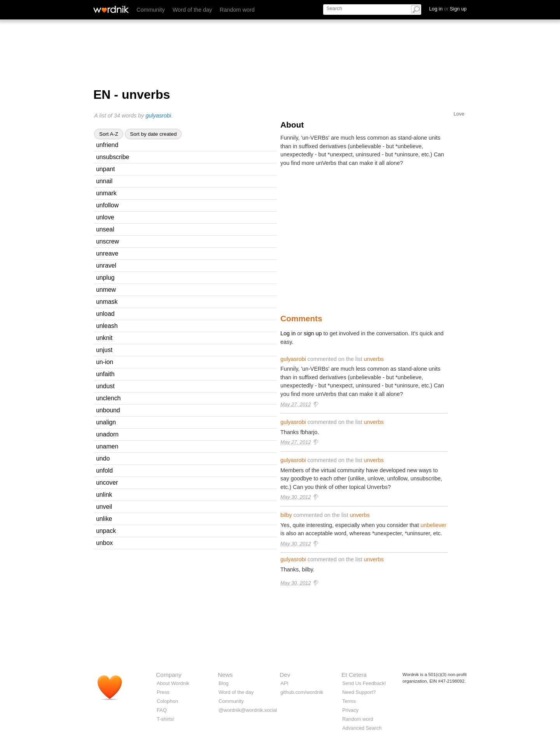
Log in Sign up (448, 9)
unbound (108, 410)
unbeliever (433, 525)
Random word (237, 10)
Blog (224, 683)
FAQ (162, 710)
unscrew (108, 241)
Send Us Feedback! (364, 683)
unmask (107, 302)
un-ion (105, 362)
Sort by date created (153, 134)
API (284, 683)
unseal (105, 229)
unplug (105, 278)
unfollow (107, 205)
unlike (104, 519)
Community (151, 10)
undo (103, 458)
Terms (349, 701)
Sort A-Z (109, 134)
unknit (104, 338)
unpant (105, 169)
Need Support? (359, 692)
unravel (106, 265)
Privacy (350, 710)
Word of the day (192, 10)
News (225, 675)
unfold (104, 470)
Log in (288, 333)
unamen (107, 446)
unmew (106, 290)
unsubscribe (113, 157)
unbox (104, 543)
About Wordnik (173, 683)
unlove (105, 217)
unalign (106, 422)
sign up (313, 333)
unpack (106, 531)
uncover (107, 483)
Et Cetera (354, 675)
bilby (286, 515)
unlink (104, 495)
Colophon (167, 701)
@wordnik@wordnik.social (248, 710)
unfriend (107, 145)
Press (163, 692)
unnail (104, 181)
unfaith (105, 374)
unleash (107, 326)
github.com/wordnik (302, 692)
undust (105, 386)
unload (105, 314)
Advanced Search (362, 728)
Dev (285, 675)
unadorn (107, 434)
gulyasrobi (158, 116)
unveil (104, 507)
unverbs (374, 359)
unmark (106, 193)
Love (459, 114)
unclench (108, 398)
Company (169, 675)
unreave (107, 253)
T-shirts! (166, 719)
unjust (104, 350)
